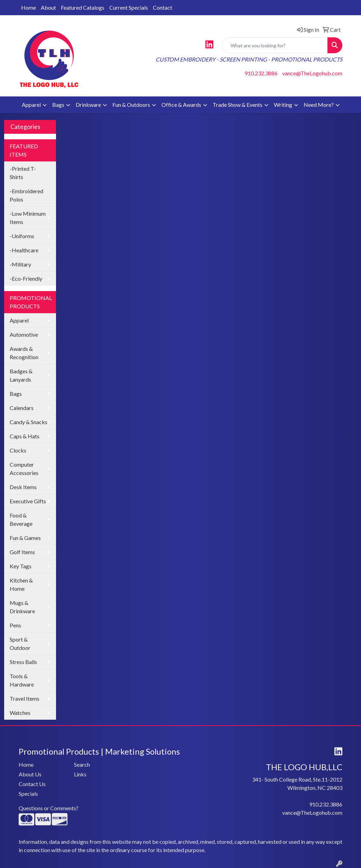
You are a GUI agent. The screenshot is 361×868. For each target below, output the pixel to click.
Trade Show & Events (238, 105)
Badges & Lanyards (21, 375)
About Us (30, 774)
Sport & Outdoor (20, 643)
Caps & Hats (25, 436)
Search (82, 764)
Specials (28, 794)
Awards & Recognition (24, 353)
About (48, 7)
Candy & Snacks (29, 422)
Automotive (24, 334)
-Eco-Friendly (26, 278)
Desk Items (23, 487)
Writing (283, 105)
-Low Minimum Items (28, 218)
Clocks (18, 450)
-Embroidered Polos (26, 195)
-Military (20, 264)
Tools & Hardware (22, 680)
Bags (58, 105)
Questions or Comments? (49, 808)
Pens (15, 625)
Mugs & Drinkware (22, 607)
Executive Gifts (28, 501)
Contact (163, 7)
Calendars (22, 408)
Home (29, 7)
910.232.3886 (261, 73)
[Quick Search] (275, 45)
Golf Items (22, 552)
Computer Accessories (24, 469)
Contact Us (32, 784)
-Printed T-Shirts (23, 173)
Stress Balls (23, 662)
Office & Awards (181, 105)
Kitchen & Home (21, 584)
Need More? (319, 105)
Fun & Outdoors (131, 105)
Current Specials (129, 7)
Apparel (31, 105)
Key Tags (21, 566)
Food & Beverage (21, 519)
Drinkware (88, 105)
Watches (20, 713)
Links (80, 774)
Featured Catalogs (83, 7)
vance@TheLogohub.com (312, 73)
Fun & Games (25, 538)
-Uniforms (22, 236)
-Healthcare (24, 250)
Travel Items (25, 698)
